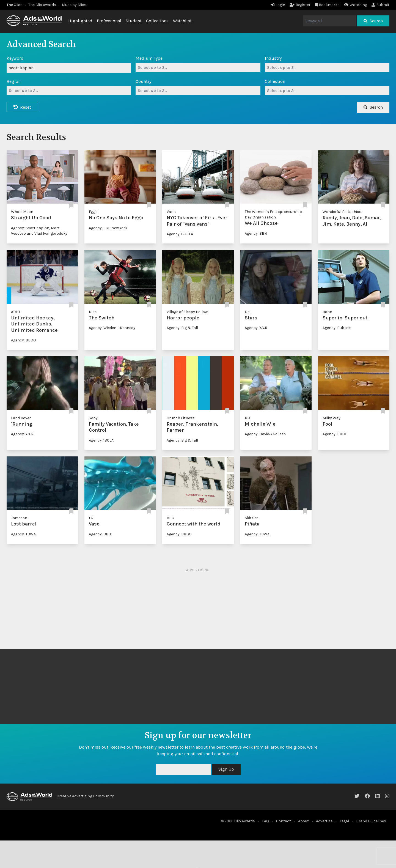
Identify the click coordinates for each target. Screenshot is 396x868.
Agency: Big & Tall (182, 328)
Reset (22, 107)
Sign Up (226, 769)
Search (373, 21)
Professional (109, 21)
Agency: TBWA (23, 534)
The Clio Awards (42, 5)
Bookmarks (327, 5)
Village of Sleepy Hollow (187, 312)
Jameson (19, 518)
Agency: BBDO (24, 340)
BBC (170, 518)
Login (278, 5)
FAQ (266, 821)
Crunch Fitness (181, 418)
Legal (344, 821)
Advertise (324, 821)
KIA (248, 418)
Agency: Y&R (256, 328)
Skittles (252, 518)
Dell (248, 312)
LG (91, 518)
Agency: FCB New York (108, 228)
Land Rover (21, 418)
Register (300, 5)
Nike (93, 312)
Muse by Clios (74, 5)
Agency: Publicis (337, 328)
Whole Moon (22, 212)
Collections (157, 21)
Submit (380, 5)
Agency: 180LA (101, 440)
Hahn (327, 312)
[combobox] (198, 67)
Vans (171, 212)
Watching (356, 5)
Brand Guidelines (371, 821)
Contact (284, 821)
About (303, 821)
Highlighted (80, 21)
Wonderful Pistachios (342, 212)
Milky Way (332, 418)
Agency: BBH (256, 233)
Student (134, 21)
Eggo (93, 212)
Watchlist (182, 21)
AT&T (16, 312)
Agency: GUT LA (180, 234)
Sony (93, 418)
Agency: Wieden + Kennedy (112, 328)
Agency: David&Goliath (265, 434)
